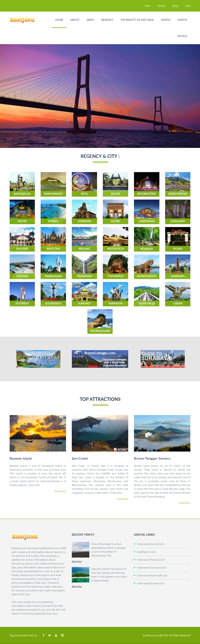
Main (148, 6)
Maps (90, 20)
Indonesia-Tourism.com (151, 544)
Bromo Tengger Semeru (152, 458)
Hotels (182, 36)
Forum (162, 6)
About (75, 20)
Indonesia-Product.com (151, 560)
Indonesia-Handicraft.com (152, 575)
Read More (60, 491)
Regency (107, 20)
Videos (166, 20)
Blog (175, 6)
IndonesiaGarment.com (151, 583)
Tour (188, 6)
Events (182, 20)
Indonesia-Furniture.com (152, 568)
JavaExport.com (146, 552)
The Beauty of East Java (137, 20)
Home (59, 20)
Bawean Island (21, 458)
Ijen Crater (80, 458)
